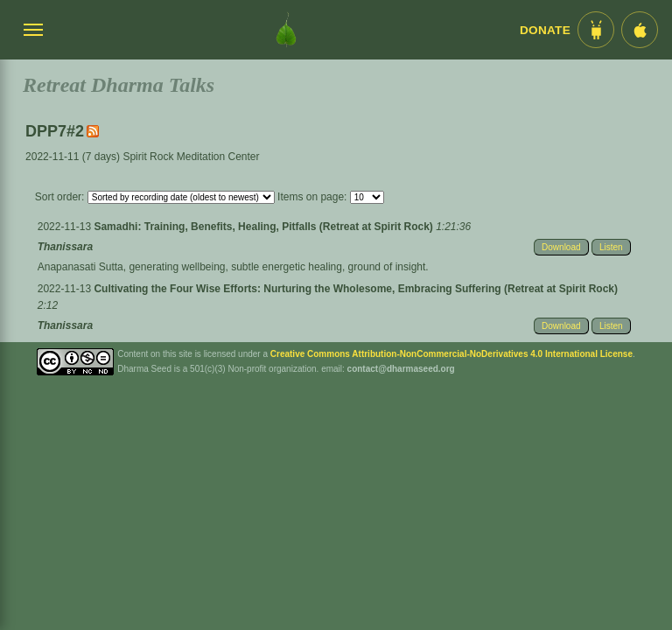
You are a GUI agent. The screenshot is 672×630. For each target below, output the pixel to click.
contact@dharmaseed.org (401, 369)
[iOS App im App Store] (640, 30)
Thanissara (65, 247)
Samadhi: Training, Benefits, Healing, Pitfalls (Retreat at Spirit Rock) (265, 227)
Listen (611, 247)
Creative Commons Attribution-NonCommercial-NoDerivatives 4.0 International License (451, 354)
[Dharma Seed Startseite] (286, 30)
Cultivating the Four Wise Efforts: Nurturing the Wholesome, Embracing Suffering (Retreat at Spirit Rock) (356, 289)
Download (561, 247)
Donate (545, 30)
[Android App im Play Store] (596, 30)
